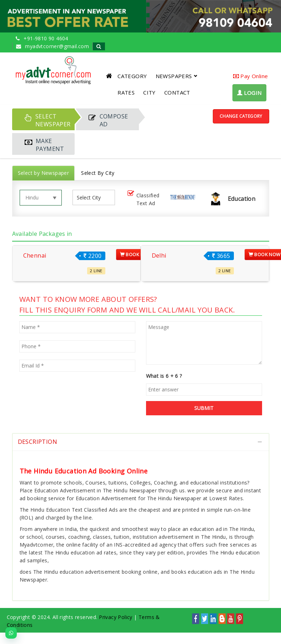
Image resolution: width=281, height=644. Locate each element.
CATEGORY (132, 76)
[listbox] (91, 197)
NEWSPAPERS (177, 76)
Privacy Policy (116, 617)
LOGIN (249, 93)
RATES (126, 92)
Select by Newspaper (44, 173)
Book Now (136, 254)
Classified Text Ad (143, 199)
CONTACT (177, 92)
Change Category (241, 116)
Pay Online (251, 76)
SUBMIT (204, 408)
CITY (149, 92)
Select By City (98, 173)
